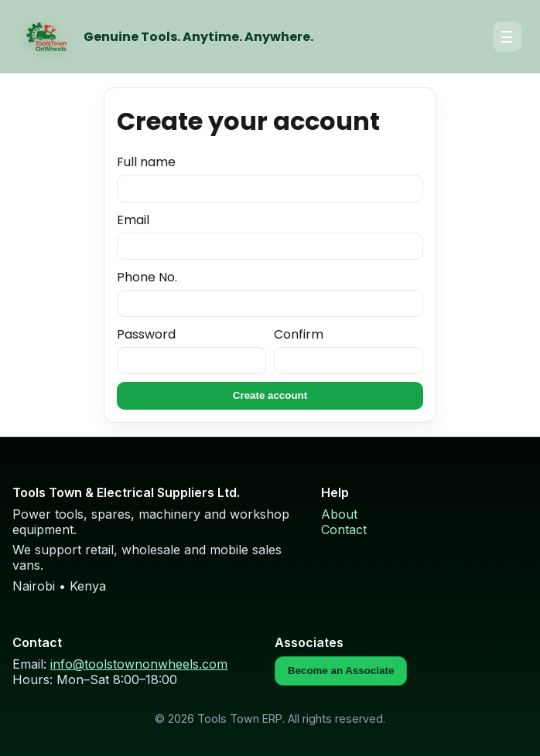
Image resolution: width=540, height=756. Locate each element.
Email (270, 236)
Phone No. (270, 293)
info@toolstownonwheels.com (139, 664)
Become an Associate (341, 671)
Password (191, 350)
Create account (270, 395)
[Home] (46, 37)
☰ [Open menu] (507, 37)
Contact (344, 530)
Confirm (349, 350)
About (339, 514)
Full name (270, 178)
